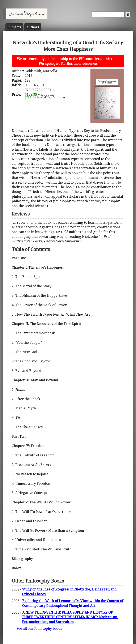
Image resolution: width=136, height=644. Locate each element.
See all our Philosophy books (39, 628)
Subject (14, 27)
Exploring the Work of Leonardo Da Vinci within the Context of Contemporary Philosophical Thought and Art (73, 603)
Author (33, 27)
